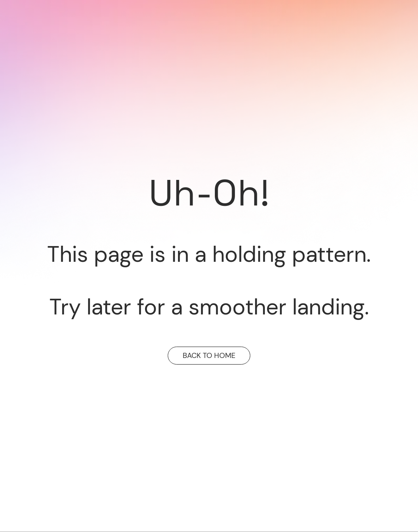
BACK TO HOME (209, 355)
